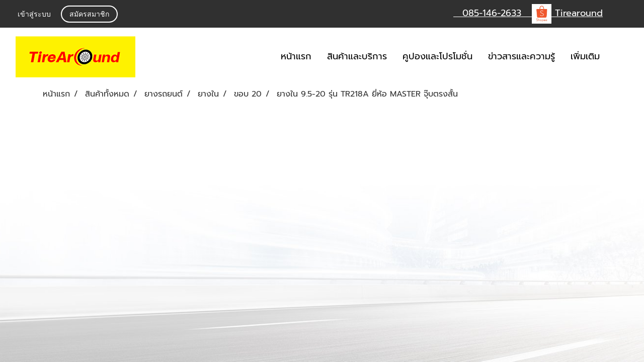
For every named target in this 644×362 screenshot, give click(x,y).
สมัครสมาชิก (89, 14)
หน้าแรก (296, 56)
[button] (622, 57)
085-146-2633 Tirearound (528, 13)
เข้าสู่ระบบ (34, 14)
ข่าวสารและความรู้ (521, 56)
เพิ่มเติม (585, 56)
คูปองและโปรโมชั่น (437, 56)
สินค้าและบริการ (357, 56)
